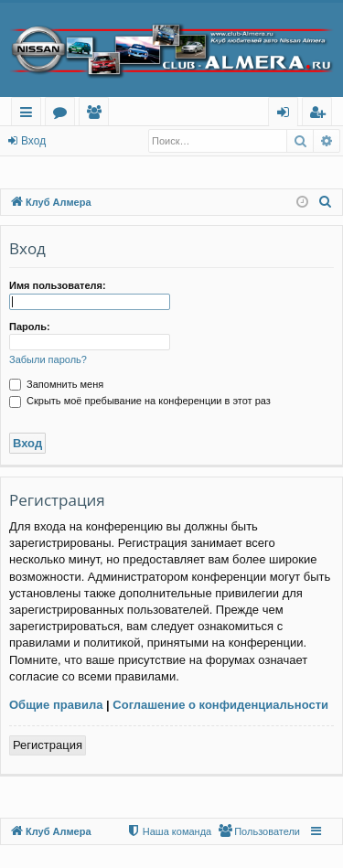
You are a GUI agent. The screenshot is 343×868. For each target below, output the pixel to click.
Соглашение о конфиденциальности (220, 705)
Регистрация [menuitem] (322, 115)
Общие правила (56, 705)
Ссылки (30, 115)
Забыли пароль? (48, 359)
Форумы (64, 115)
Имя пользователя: (58, 285)
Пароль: (30, 327)
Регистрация (48, 745)
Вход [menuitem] (287, 115)
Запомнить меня (56, 384)
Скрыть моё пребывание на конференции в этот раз (140, 401)
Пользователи (97, 115)
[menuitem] (326, 202)
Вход (33, 141)
